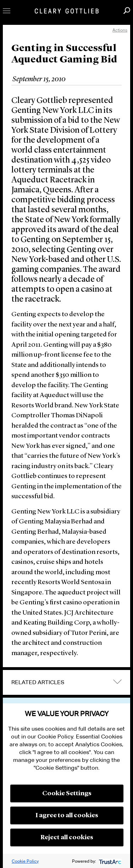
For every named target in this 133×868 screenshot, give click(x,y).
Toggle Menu (7, 11)
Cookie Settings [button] (67, 793)
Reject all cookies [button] (67, 837)
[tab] (66, 682)
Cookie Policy (25, 861)
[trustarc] (109, 861)
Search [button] (127, 10)
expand (117, 682)
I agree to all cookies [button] (67, 815)
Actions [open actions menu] (120, 30)
